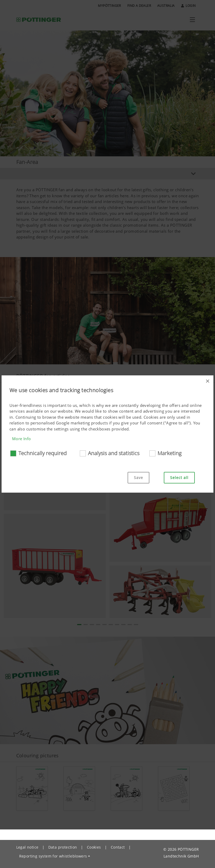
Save (138, 478)
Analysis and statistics (114, 453)
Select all (179, 478)
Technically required (43, 453)
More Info (22, 439)
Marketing (169, 453)
